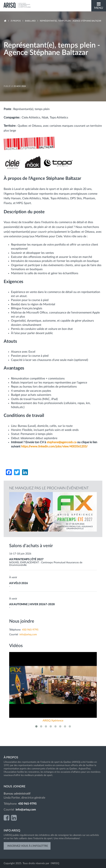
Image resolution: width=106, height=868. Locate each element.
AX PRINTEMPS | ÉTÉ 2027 (26, 559)
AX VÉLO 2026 (19, 583)
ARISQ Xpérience (53, 721)
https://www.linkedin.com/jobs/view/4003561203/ (54, 446)
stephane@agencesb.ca (62, 442)
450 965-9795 (30, 630)
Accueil (5, 21)
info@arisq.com (28, 635)
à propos (16, 21)
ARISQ (17, 5)
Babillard (30, 21)
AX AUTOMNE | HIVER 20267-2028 (32, 604)
